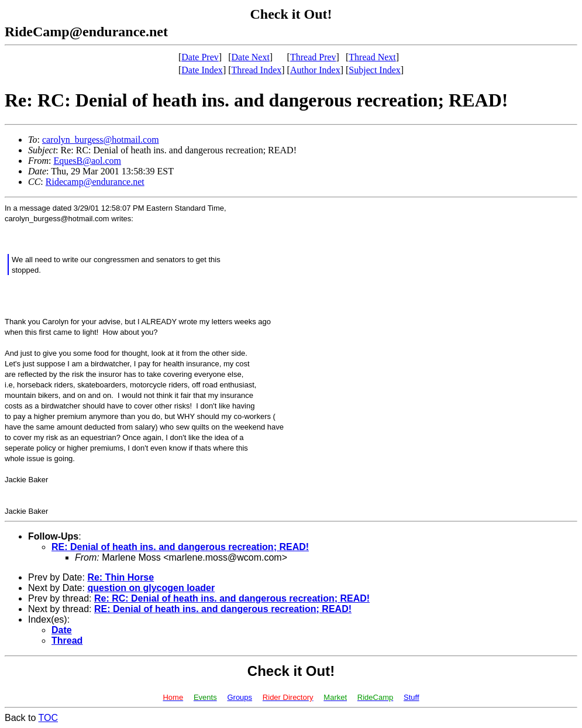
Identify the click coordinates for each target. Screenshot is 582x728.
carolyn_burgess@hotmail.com (101, 140)
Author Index (315, 70)
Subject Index (374, 70)
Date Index (202, 70)
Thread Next (372, 57)
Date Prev (200, 57)
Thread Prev (313, 57)
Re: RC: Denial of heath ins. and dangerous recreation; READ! (232, 598)
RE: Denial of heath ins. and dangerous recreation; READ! (180, 547)
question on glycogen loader (151, 588)
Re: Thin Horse (120, 577)
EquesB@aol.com (87, 161)
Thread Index (257, 70)
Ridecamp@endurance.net (95, 182)
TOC (48, 718)
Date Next (251, 57)
